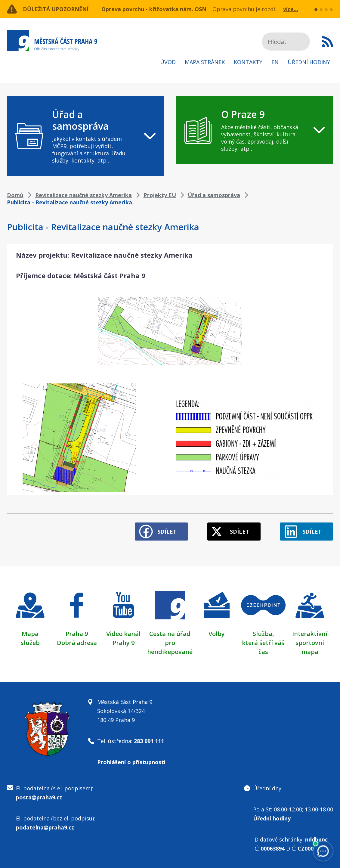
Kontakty (248, 62)
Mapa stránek (205, 62)
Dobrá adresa (77, 643)
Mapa (30, 634)
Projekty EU (160, 195)
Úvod (168, 62)
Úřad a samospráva (214, 195)
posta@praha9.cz (39, 797)
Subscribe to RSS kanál (328, 42)
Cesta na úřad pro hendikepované (170, 643)
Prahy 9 (124, 643)
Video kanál (123, 634)
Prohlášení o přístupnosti (131, 762)
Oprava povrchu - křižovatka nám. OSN (154, 9)
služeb (30, 643)
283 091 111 (149, 741)
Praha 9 (77, 634)
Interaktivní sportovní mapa (310, 643)
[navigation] (85, 136)
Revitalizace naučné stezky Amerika (83, 195)
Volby (217, 634)
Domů (15, 195)
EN (275, 62)
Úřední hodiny (309, 62)
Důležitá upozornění (56, 9)
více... (291, 9)
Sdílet (167, 532)
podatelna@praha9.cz (45, 827)
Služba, (263, 634)
